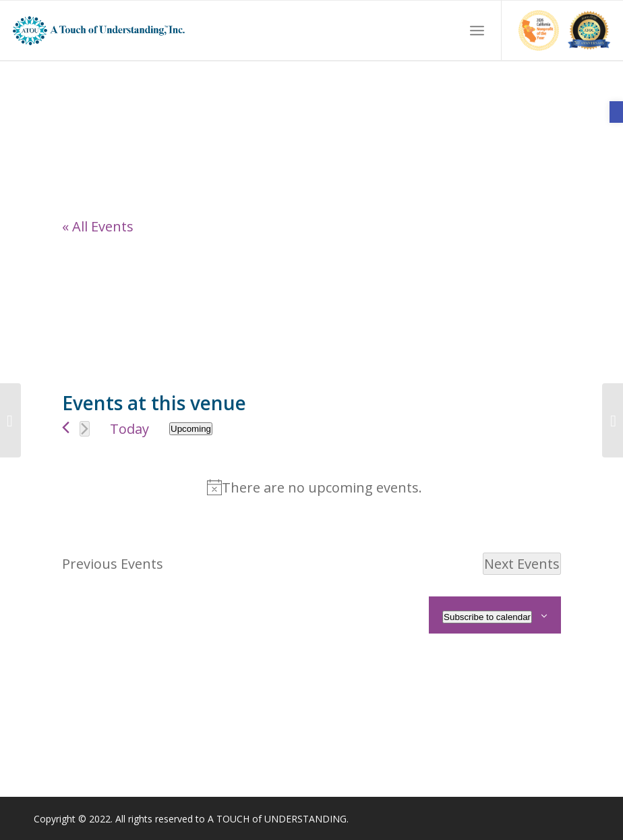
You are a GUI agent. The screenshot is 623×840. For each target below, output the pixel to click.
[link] (616, 112)
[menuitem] (477, 31)
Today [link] (129, 429)
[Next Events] (85, 429)
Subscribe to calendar (487, 617)
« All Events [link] (98, 226)
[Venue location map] (187, 304)
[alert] (314, 487)
